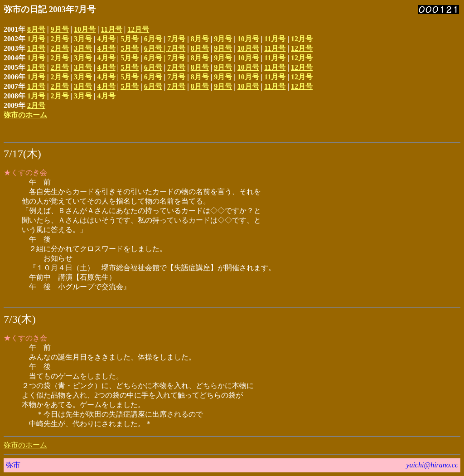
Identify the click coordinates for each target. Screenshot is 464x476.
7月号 (176, 39)
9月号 (60, 29)
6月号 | (156, 48)
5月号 (130, 39)
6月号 (153, 39)
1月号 (36, 39)
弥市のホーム (25, 115)
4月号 (106, 39)
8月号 (36, 29)
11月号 (112, 29)
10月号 (85, 29)
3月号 (83, 39)
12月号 (138, 29)
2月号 (60, 39)
